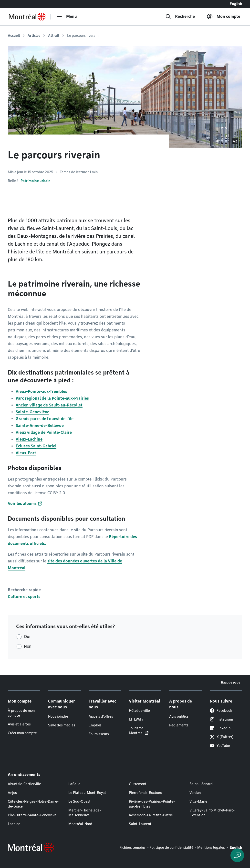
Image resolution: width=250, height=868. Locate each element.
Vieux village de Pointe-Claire (44, 432)
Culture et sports (24, 597)
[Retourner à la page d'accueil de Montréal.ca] (27, 17)
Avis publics (179, 716)
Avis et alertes (19, 724)
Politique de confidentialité (171, 848)
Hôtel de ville (139, 711)
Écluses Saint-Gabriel (36, 446)
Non (28, 646)
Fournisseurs (99, 734)
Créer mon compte (22, 733)
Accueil (14, 36)
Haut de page (231, 682)
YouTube (220, 746)
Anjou (12, 793)
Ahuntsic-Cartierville (24, 784)
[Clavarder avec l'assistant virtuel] (237, 855)
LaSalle (74, 784)
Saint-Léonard (201, 784)
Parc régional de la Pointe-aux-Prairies (52, 398)
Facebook (221, 711)
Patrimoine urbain (36, 181)
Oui (27, 637)
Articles (34, 36)
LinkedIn (220, 728)
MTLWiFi (136, 719)
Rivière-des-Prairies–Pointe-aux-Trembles (152, 804)
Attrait (54, 36)
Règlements (179, 725)
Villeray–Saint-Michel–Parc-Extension (212, 813)
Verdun (195, 793)
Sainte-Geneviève (32, 412)
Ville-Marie (198, 801)
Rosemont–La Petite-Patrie (151, 815)
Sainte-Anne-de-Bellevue (40, 426)
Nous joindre (58, 716)
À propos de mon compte (21, 713)
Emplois (95, 725)
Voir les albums (22, 504)
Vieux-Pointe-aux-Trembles (41, 391)
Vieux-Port (26, 453)
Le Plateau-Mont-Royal (87, 793)
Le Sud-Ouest (79, 801)
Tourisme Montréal (136, 731)
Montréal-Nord (80, 824)
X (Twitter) (222, 737)
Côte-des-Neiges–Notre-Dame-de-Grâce (33, 804)
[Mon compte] (224, 17)
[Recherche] (180, 17)
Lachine (14, 824)
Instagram (221, 719)
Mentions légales (211, 848)
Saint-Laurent (140, 824)
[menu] (67, 17)
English (236, 4)
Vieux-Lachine (29, 439)
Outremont (138, 784)
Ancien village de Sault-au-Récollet (49, 405)
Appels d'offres (101, 716)
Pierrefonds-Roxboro (146, 793)
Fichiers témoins (132, 848)
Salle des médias (62, 725)
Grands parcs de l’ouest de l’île (45, 419)
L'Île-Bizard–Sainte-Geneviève (32, 815)
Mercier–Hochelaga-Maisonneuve (85, 813)
